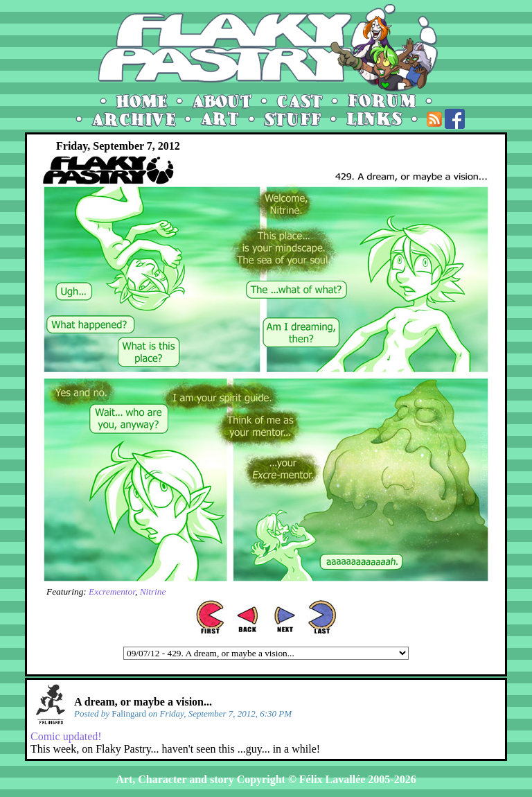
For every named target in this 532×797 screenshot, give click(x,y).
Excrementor (112, 592)
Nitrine (153, 592)
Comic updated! (66, 736)
